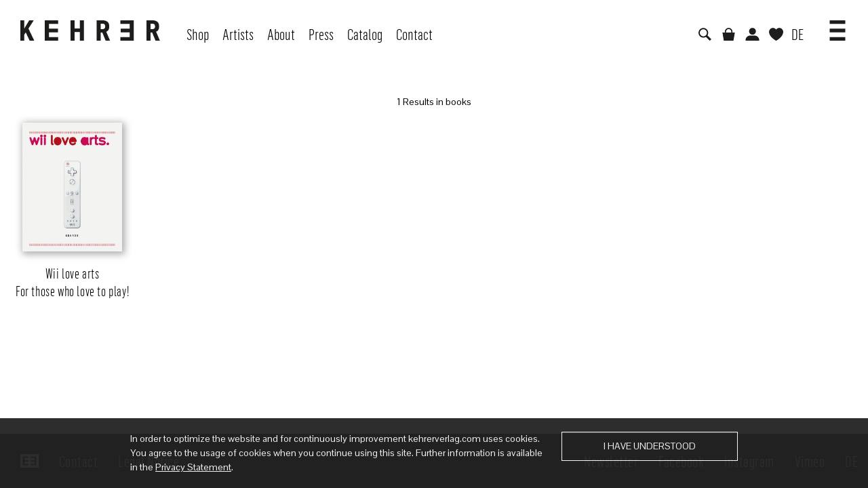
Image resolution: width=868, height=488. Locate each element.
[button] (837, 26)
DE (797, 34)
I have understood (650, 446)
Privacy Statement (193, 467)
